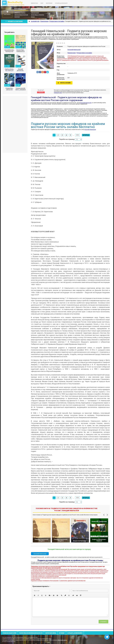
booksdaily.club (14, 3)
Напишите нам (58, 93)
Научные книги (52, 15)
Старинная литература (87, 15)
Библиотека (34, 3)
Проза (33, 17)
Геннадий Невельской (74, 50)
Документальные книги (54, 17)
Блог (42, 3)
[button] (34, 595)
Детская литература (70, 13)
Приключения (35, 13)
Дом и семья (84, 13)
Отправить (103, 622)
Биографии (49, 3)
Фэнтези (17, 17)
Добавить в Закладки (14, 21)
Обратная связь (51, 633)
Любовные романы (20, 13)
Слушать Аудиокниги (61, 3)
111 (77, 135)
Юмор (65, 17)
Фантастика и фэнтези (21, 15)
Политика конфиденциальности (31, 633)
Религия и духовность (70, 15)
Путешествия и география (84, 53)
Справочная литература (87, 17)
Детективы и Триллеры (38, 15)
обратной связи (62, 640)
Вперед (86, 135)
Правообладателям (9, 633)
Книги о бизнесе (52, 13)
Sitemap (62, 633)
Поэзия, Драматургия (103, 13)
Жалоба (41, 92)
